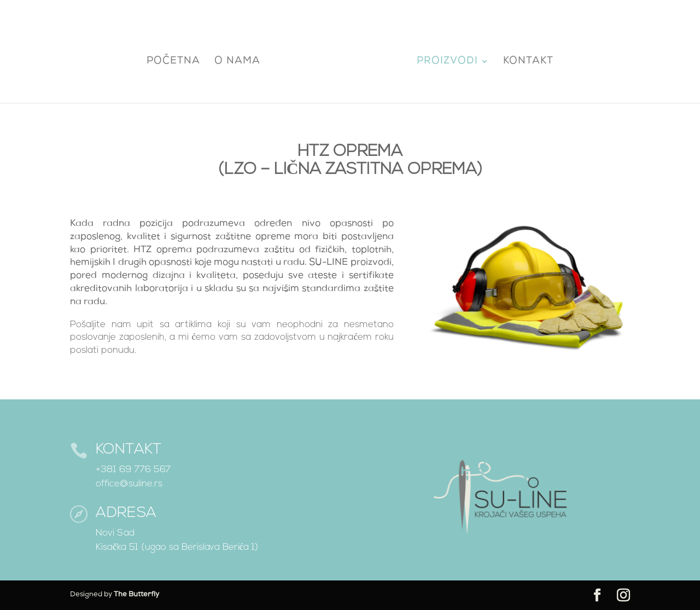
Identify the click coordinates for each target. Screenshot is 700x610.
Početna (176, 60)
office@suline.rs (129, 484)
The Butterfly (136, 595)
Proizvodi (445, 60)
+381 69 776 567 (133, 470)
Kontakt (526, 60)
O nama (240, 60)
